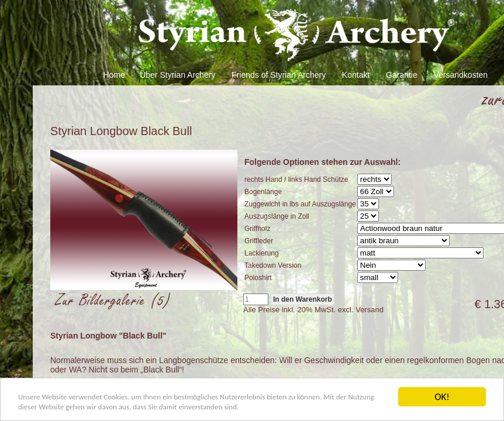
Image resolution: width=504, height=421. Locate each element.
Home (114, 75)
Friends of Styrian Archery (279, 75)
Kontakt (356, 75)
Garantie (402, 75)
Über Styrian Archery (177, 75)
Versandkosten (460, 75)
